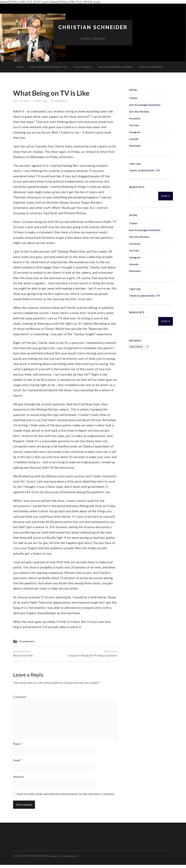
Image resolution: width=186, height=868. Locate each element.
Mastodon (135, 146)
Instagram (135, 132)
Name (18, 746)
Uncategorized (27, 642)
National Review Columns (115, 67)
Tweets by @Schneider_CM (144, 170)
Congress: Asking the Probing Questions (92, 655)
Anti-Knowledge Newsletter (145, 105)
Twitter (133, 98)
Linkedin (134, 139)
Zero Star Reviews (151, 67)
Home (20, 67)
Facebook (135, 118)
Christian (40, 102)
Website (19, 780)
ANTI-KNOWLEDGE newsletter (48, 67)
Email (17, 763)
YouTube (134, 125)
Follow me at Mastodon (62, 859)
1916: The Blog (83, 67)
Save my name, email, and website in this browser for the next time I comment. (66, 797)
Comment (20, 698)
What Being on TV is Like (54, 93)
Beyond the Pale (23, 655)
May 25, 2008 (21, 102)
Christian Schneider (93, 27)
